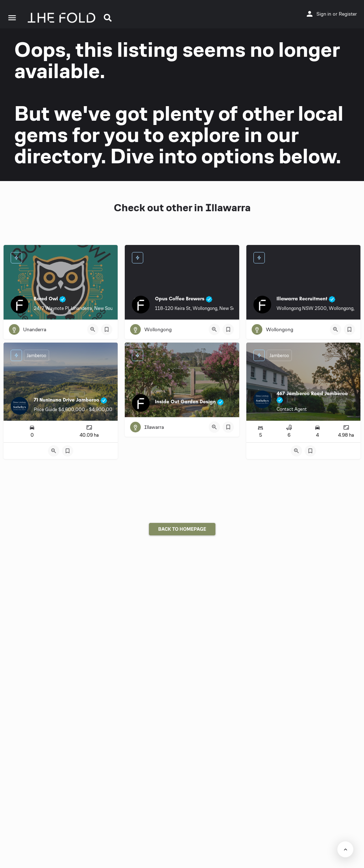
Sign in (324, 14)
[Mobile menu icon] (12, 18)
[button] (108, 18)
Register (348, 14)
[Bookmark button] (107, 329)
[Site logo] (62, 18)
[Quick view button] (93, 329)
